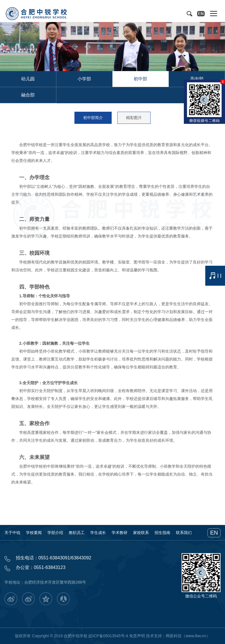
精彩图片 (134, 118)
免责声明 (137, 636)
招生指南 (162, 533)
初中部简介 (93, 118)
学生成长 (98, 533)
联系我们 (184, 533)
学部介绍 (55, 533)
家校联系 (141, 533)
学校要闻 (34, 533)
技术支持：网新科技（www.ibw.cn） (178, 636)
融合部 (28, 95)
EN (214, 533)
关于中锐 (12, 533)
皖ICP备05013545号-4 (108, 636)
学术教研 (120, 533)
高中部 (197, 79)
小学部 (84, 79)
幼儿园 (28, 79)
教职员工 (77, 533)
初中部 (140, 79)
